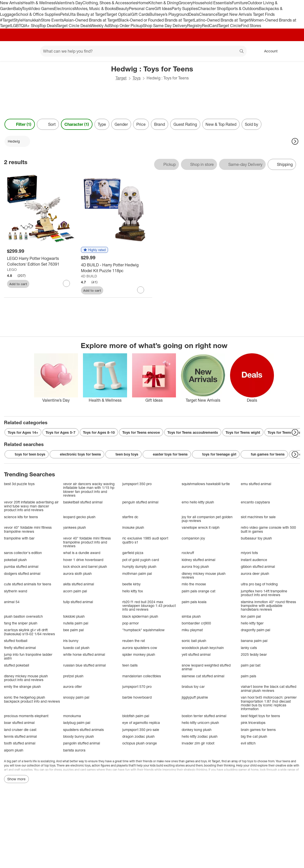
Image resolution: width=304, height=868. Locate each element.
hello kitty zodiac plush (200, 736)
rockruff (188, 553)
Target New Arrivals (235, 14)
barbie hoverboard (137, 697)
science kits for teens (21, 517)
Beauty (122, 9)
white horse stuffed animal (84, 654)
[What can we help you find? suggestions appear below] (143, 51)
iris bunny (71, 641)
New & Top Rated (221, 124)
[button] (94, 250)
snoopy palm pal (76, 697)
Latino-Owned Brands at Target (222, 20)
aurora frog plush (195, 566)
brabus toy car (193, 686)
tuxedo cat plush (76, 648)
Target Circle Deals (74, 26)
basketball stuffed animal (83, 502)
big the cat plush (254, 736)
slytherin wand (16, 591)
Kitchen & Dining (163, 3)
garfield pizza (133, 553)
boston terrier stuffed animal (204, 716)
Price (141, 124)
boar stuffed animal (19, 723)
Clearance (208, 14)
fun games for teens (264, 454)
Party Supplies (185, 9)
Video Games (42, 9)
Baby (18, 9)
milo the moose (194, 584)
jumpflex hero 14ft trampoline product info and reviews (264, 593)
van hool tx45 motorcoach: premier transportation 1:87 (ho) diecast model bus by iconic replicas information (269, 703)
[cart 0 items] (293, 51)
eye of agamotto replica (141, 723)
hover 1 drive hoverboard (83, 560)
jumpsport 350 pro (137, 484)
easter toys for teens (167, 454)
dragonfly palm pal (256, 630)
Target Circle (229, 26)
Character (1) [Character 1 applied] (77, 124)
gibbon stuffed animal (258, 566)
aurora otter (73, 686)
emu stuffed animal (256, 484)
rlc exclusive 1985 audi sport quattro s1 (145, 540)
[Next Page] (295, 141)
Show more (16, 779)
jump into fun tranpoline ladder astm (28, 656)
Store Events (52, 20)
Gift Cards (140, 14)
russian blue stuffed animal (84, 665)
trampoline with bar (19, 538)
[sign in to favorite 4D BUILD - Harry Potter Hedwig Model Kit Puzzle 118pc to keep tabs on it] (141, 290)
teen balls (130, 665)
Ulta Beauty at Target (87, 14)
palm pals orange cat (198, 591)
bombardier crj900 (196, 623)
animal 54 (12, 602)
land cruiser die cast (20, 730)
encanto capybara (255, 502)
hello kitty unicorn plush (200, 723)
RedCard (210, 26)
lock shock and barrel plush (85, 566)
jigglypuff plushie (195, 697)
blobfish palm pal (136, 716)
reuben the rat (134, 641)
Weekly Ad (100, 26)
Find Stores (251, 26)
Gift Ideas (163, 9)
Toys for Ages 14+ (23, 432)
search (242, 52)
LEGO (12, 269)
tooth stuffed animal (20, 743)
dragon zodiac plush (138, 736)
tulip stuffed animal (78, 602)
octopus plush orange (140, 743)
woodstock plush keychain (203, 648)
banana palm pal (254, 641)
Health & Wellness (39, 3)
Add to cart (18, 284)
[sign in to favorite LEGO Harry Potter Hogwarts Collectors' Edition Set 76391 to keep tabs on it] (66, 283)
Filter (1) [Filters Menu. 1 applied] (20, 124)
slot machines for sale (258, 517)
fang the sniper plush (21, 623)
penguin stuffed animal (140, 502)
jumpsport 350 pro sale (141, 730)
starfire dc (130, 517)
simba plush (191, 616)
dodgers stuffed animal (22, 573)
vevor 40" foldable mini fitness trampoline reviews (28, 529)
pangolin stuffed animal (82, 743)
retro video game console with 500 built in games (268, 529)
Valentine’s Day (69, 3)
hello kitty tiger (252, 623)
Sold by (251, 124)
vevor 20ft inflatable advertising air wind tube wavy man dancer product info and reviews (31, 506)
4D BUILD (89, 276)
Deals (194, 14)
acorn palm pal (75, 591)
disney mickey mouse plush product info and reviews (26, 678)
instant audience (254, 560)
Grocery (186, 3)
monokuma (72, 716)
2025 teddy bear (254, 654)
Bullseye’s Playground (169, 14)
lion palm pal (251, 616)
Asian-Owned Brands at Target (91, 20)
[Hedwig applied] (17, 141)
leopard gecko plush (79, 517)
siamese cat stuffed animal (203, 676)
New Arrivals (11, 3)
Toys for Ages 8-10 (99, 432)
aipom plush (14, 750)
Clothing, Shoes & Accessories (110, 3)
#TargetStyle (11, 20)
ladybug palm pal (77, 723)
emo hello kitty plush (198, 502)
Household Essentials (212, 3)
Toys (26, 9)
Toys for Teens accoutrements (193, 432)
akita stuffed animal (79, 584)
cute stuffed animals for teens (28, 584)
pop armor (131, 623)
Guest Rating (185, 124)
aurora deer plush (255, 573)
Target (121, 78)
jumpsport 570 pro (137, 686)
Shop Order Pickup (126, 26)
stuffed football (16, 641)
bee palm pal (73, 630)
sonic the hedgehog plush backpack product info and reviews (32, 699)
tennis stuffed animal (20, 736)
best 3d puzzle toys (19, 484)
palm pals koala (194, 602)
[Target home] (11, 51)
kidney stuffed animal (198, 560)
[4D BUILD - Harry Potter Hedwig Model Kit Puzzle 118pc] (115, 268)
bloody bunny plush (79, 736)
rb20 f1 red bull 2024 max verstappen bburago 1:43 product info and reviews (149, 606)
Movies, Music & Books (95, 9)
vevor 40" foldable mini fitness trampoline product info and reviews (87, 542)
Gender (121, 124)
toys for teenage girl (216, 454)
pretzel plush (73, 676)
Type (102, 124)
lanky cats (249, 648)
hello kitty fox (133, 591)
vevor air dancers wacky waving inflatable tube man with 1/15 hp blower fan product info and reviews (89, 490)
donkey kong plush (197, 730)
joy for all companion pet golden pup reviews (207, 519)
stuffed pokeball (17, 665)
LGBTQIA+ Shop (25, 26)
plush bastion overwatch (23, 616)
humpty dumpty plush (139, 566)
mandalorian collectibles (142, 676)
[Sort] (48, 124)
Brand (160, 124)
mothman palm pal (137, 573)
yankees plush (75, 527)
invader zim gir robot (198, 743)
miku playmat (192, 630)
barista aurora (74, 750)
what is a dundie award (82, 553)
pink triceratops (253, 723)
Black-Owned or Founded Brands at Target (156, 20)
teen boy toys (123, 454)
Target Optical (119, 14)
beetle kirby (131, 584)
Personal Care (142, 9)
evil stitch (248, 743)
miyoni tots (249, 553)
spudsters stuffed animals (83, 730)
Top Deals (48, 26)
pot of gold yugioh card (141, 560)
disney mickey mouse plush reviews (204, 575)
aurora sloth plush (77, 573)
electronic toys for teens (77, 454)
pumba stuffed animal (21, 566)
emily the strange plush (22, 686)
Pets (64, 14)
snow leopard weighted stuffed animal (206, 667)
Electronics (64, 9)
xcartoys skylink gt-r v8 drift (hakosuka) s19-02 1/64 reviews (29, 632)
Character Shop (212, 9)
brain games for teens (258, 730)
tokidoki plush (74, 616)
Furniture (240, 3)
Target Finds (264, 14)
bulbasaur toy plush (256, 538)
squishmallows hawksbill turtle (206, 484)
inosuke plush (133, 527)
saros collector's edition (23, 553)
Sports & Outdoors (242, 9)
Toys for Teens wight (243, 432)
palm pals (248, 676)
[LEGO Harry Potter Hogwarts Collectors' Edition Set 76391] (41, 261)
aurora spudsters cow (140, 648)
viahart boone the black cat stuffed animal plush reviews (269, 688)
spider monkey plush (139, 654)
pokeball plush (15, 560)
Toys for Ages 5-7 (61, 432)
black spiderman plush (140, 616)
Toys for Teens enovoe (141, 432)
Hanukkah (32, 20)
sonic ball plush (194, 641)
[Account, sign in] (268, 51)
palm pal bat (251, 665)
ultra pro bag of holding (259, 584)
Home (143, 3)
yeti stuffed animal (196, 654)
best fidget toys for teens (260, 716)
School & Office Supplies (38, 14)
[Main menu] (29, 51)
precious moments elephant (26, 716)
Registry (195, 26)
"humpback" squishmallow (143, 630)
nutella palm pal (76, 623)
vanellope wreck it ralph (201, 527)
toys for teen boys (27, 454)
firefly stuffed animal (20, 648)
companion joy (193, 538)
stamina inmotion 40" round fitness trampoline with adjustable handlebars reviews (268, 606)
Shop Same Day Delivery (165, 26)
